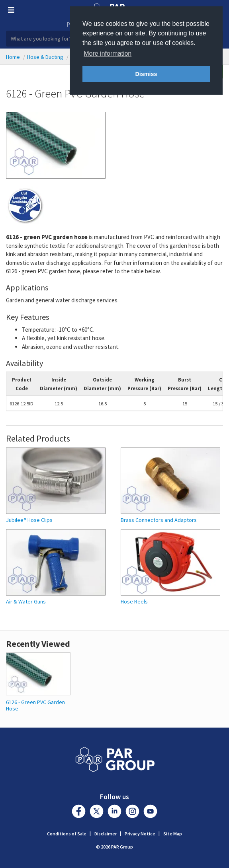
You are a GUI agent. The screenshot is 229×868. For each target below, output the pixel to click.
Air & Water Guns (26, 602)
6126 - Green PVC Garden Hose (35, 705)
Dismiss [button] (146, 74)
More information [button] (108, 54)
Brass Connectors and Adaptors (159, 520)
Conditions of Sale (67, 834)
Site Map (173, 834)
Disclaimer (106, 834)
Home (13, 57)
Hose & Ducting (45, 57)
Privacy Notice (140, 834)
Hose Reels (134, 602)
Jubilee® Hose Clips (29, 520)
